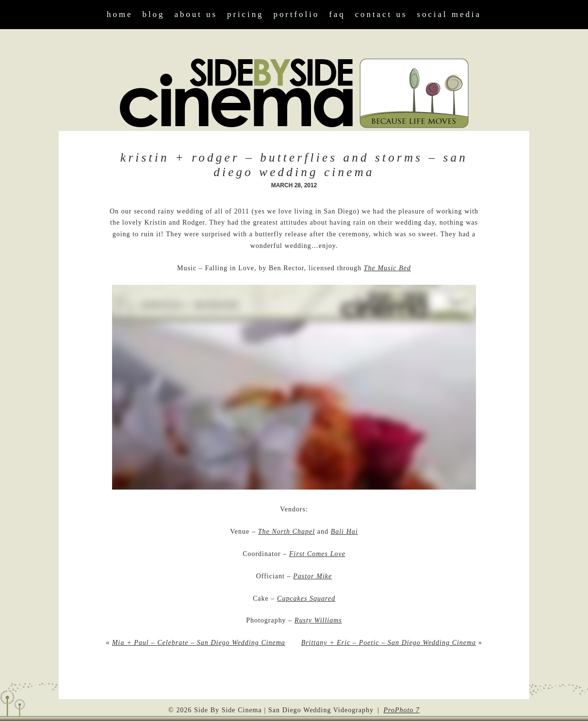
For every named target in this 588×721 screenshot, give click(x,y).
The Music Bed (387, 268)
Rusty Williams (318, 620)
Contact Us (381, 14)
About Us (196, 14)
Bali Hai (344, 532)
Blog (154, 14)
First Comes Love (317, 554)
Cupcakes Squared (306, 598)
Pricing (245, 14)
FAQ (337, 14)
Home (120, 14)
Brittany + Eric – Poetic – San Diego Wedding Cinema (389, 643)
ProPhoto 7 (401, 710)
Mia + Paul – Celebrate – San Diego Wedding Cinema (199, 643)
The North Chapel (286, 532)
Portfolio (297, 14)
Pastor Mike (312, 576)
